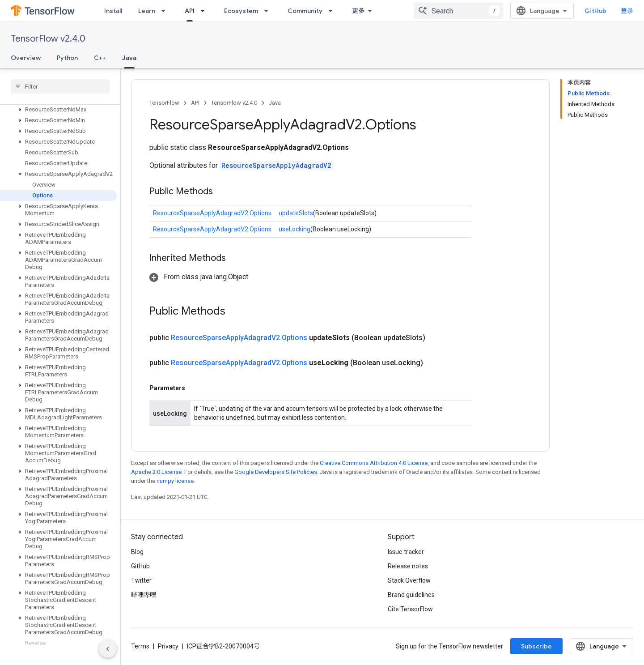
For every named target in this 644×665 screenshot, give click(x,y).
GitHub (595, 11)
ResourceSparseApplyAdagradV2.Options (212, 213)
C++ (100, 58)
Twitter (141, 580)
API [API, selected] (190, 11)
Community (305, 11)
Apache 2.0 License (156, 472)
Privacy (168, 646)
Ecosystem (241, 11)
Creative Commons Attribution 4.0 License (374, 463)
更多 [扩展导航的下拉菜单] (358, 11)
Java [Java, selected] (129, 58)
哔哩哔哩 (144, 595)
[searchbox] (60, 86)
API (195, 103)
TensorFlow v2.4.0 (48, 39)
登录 (627, 11)
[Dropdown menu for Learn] (166, 11)
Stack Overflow (409, 580)
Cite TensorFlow (410, 609)
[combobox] (458, 11)
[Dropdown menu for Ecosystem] (269, 11)
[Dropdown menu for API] (205, 11)
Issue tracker (406, 552)
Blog (137, 552)
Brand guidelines (411, 595)
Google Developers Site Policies (276, 472)
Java (275, 103)
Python (67, 58)
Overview (26, 58)
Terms (140, 646)
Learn (147, 11)
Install (113, 11)
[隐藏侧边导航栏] (108, 649)
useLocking (294, 229)
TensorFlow (164, 103)
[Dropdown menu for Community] (333, 11)
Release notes (408, 566)
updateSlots (296, 213)
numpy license (175, 481)
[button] (58, 110)
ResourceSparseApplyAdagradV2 (276, 165)
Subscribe (536, 646)
